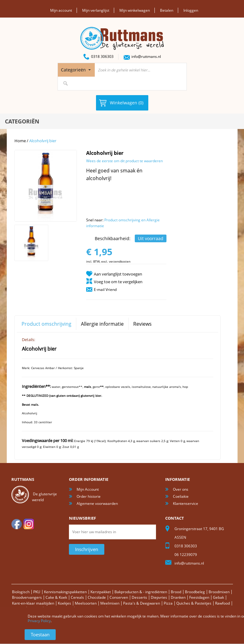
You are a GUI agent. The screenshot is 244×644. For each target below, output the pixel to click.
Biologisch (21, 592)
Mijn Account (88, 489)
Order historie (89, 496)
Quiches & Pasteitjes (194, 603)
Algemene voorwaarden (97, 503)
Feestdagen (199, 597)
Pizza (168, 603)
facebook (17, 524)
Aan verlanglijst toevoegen (118, 274)
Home (20, 141)
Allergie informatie (102, 324)
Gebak (218, 597)
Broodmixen (219, 592)
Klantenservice (186, 503)
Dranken (178, 597)
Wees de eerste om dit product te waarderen (124, 161)
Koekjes (64, 603)
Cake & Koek (56, 597)
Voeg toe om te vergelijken (118, 282)
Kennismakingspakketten (65, 592)
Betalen (167, 10)
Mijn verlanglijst (96, 10)
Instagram (29, 524)
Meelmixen (110, 603)
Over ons (181, 489)
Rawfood (222, 603)
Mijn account (61, 10)
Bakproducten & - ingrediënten (141, 592)
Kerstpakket (101, 592)
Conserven (119, 597)
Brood (176, 592)
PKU (37, 592)
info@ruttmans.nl (146, 56)
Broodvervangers (27, 597)
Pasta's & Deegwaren (142, 603)
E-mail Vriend (105, 290)
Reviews (142, 324)
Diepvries (159, 597)
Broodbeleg (195, 592)
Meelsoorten (86, 603)
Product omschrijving (46, 324)
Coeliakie (181, 496)
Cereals (77, 597)
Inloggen (191, 10)
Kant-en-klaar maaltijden (33, 603)
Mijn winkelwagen (135, 10)
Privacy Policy (39, 621)
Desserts (139, 597)
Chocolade (97, 597)
